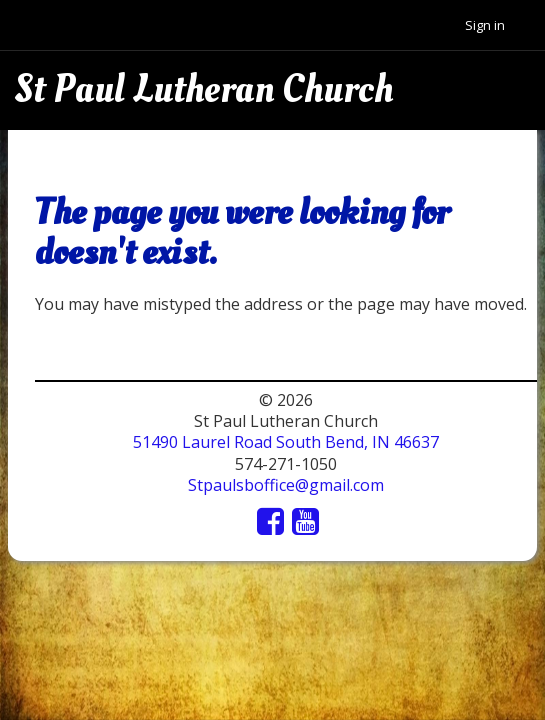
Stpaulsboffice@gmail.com (286, 485)
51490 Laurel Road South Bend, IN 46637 (286, 442)
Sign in (485, 25)
